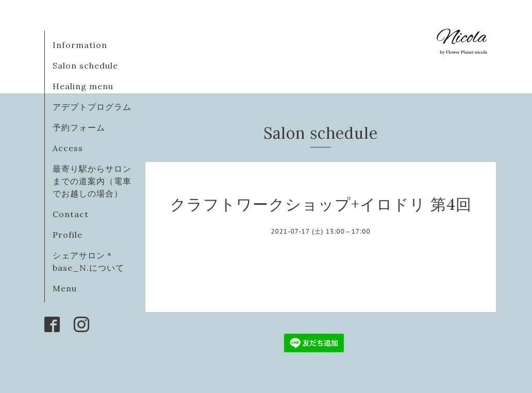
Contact (71, 214)
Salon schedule (85, 65)
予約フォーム (79, 127)
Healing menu (83, 86)
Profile (68, 235)
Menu (65, 288)
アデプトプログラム (92, 107)
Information (80, 45)
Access (68, 148)
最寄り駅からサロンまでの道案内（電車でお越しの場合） (92, 181)
